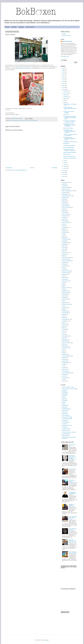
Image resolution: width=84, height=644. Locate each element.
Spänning (64, 354)
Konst (63, 268)
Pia (63, 306)
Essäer (64, 226)
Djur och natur (65, 214)
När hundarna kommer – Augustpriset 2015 (73, 481)
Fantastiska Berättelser (67, 419)
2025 (64, 70)
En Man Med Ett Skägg (67, 417)
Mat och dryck (65, 281)
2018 (64, 84)
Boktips (64, 202)
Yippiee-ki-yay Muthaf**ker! (69, 156)
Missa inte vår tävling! (68, 128)
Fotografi (64, 238)
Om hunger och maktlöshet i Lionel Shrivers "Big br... (69, 121)
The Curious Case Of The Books (69, 432)
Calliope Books (65, 410)
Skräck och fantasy (66, 343)
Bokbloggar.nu (65, 392)
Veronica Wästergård (67, 373)
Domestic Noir (65, 216)
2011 (64, 176)
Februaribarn (65, 420)
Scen (63, 333)
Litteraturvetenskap (66, 271)
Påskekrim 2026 (72, 469)
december (66, 91)
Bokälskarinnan (65, 405)
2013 (64, 173)
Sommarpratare (66, 348)
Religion (64, 318)
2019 (64, 82)
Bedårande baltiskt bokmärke (70, 152)
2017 (64, 86)
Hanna (64, 246)
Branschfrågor (65, 206)
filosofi (63, 236)
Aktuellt (64, 184)
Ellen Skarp (65, 221)
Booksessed (65, 407)
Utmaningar (65, 371)
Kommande (65, 266)
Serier (63, 338)
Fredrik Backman (66, 422)
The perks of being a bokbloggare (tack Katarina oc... (70, 108)
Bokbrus (64, 397)
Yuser (63, 379)
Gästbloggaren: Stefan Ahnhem (70, 142)
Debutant (64, 211)
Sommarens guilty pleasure (69, 146)
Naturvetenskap (66, 293)
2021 (64, 78)
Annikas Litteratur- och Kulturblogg (70, 389)
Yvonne (64, 381)
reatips (64, 316)
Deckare (64, 212)
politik (63, 309)
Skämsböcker (65, 346)
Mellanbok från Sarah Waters (70, 158)
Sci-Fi (63, 334)
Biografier (64, 192)
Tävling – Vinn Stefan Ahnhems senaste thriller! (70, 135)
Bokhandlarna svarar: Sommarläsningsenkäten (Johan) (69, 139)
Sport (63, 351)
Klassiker (22, 120)
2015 (64, 89)
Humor (64, 249)
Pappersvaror (65, 303)
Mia (63, 284)
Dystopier (64, 217)
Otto (63, 301)
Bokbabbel (64, 390)
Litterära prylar (65, 273)
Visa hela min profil (65, 56)
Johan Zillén (14, 27)
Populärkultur (65, 311)
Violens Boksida (66, 435)
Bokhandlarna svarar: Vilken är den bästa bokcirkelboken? (72, 458)
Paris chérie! (66, 115)
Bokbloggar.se (65, 394)
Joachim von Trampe (67, 258)
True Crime (65, 361)
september (66, 97)
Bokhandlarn (65, 400)
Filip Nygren (65, 233)
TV (63, 366)
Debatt (64, 209)
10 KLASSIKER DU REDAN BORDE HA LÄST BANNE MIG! (70, 118)
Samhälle (64, 329)
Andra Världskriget (66, 187)
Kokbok (64, 264)
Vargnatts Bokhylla (66, 434)
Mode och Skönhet (66, 288)
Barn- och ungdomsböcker (15, 120)
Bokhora (64, 402)
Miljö (63, 286)
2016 (64, 87)
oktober (65, 95)
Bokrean (64, 201)
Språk (63, 353)
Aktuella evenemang (30, 27)
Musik (63, 289)
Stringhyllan (65, 427)
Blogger (47, 640)
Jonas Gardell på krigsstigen (73, 529)
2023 (64, 74)
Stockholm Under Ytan (67, 425)
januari (65, 168)
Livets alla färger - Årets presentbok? (73, 552)
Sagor (63, 328)
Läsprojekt (64, 279)
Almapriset (64, 186)
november (66, 93)
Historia (64, 248)
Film (63, 234)
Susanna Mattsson (34, 120)
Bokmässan (65, 198)
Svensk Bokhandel (66, 429)
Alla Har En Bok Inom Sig (68, 387)
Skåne (63, 344)
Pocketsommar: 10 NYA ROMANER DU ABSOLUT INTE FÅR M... (70, 125)
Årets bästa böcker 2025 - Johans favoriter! (73, 518)
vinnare (64, 376)
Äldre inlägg (54, 168)
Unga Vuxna (65, 369)
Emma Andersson (66, 222)
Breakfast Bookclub (66, 409)
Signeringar (65, 339)
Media (63, 283)
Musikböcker (65, 291)
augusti (65, 99)
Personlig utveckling (66, 304)
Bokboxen (7, 27)
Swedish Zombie (66, 430)
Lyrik (63, 276)
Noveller (64, 296)
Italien (63, 256)
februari (65, 166)
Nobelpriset (65, 294)
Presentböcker (65, 313)
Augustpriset (65, 189)
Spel (63, 349)
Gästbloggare (21, 27)
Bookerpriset (65, 204)
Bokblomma (65, 395)
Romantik (64, 326)
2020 (64, 80)
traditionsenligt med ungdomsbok (23, 68)
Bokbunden (65, 399)
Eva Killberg (65, 228)
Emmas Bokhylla (66, 415)
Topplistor (64, 359)
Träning (64, 364)
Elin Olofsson (65, 414)
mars (65, 164)
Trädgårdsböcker (66, 363)
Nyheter (64, 298)
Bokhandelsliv (65, 194)
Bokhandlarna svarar (67, 196)
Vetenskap (64, 374)
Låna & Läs (65, 278)
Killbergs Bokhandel (67, 41)
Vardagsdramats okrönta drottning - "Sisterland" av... (70, 150)
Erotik (63, 224)
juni (64, 103)
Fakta (63, 229)
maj (65, 161)
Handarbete (65, 244)
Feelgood (64, 231)
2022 (64, 76)
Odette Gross (65, 299)
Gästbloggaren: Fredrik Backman (73, 493)
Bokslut (64, 404)
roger (63, 323)
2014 (64, 171)
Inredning (64, 254)
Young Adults (65, 378)
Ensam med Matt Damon (69, 147)
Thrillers (64, 358)
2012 (64, 175)
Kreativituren (65, 424)
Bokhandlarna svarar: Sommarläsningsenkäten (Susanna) (69, 131)
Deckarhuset (65, 412)
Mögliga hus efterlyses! (71, 505)
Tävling (64, 368)
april (65, 163)
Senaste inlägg (9, 168)
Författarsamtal (65, 239)
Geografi (64, 241)
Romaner (64, 324)
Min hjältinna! (66, 144)
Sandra (64, 331)
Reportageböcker (66, 319)
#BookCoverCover (66, 182)
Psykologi (64, 314)
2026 (64, 68)
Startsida (32, 168)
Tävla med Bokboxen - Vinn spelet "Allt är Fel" (73, 541)
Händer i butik (65, 253)
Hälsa (63, 251)
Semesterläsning (66, 336)
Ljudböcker (65, 274)
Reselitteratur (27, 120)
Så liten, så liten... (67, 154)
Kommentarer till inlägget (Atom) (20, 170)
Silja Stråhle (65, 341)
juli (64, 101)
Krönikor (64, 269)
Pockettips (64, 308)
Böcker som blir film (66, 207)
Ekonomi (64, 219)
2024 (64, 72)
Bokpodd (64, 199)
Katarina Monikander (67, 261)
